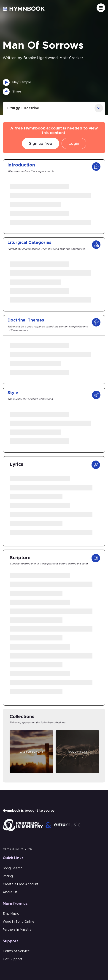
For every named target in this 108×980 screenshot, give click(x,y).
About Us (10, 892)
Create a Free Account (21, 884)
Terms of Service (16, 951)
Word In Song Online (19, 922)
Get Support (12, 959)
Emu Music (11, 914)
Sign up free (41, 144)
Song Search (13, 868)
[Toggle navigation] (101, 8)
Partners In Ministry (17, 930)
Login (74, 144)
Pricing (8, 876)
